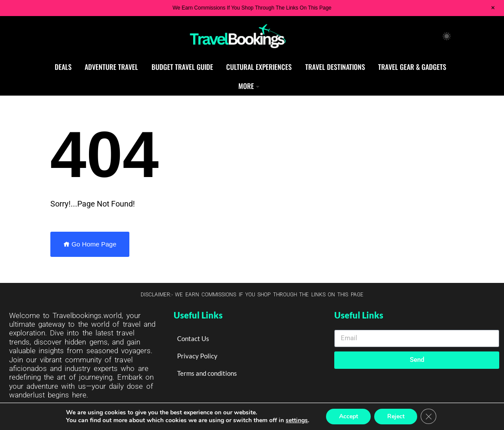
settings (296, 420)
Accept (348, 416)
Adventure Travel (111, 67)
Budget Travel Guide (182, 67)
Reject (396, 416)
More (246, 86)
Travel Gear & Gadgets (412, 67)
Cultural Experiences (259, 67)
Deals (63, 67)
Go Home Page (90, 244)
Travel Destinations (335, 67)
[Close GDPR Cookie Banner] (429, 417)
